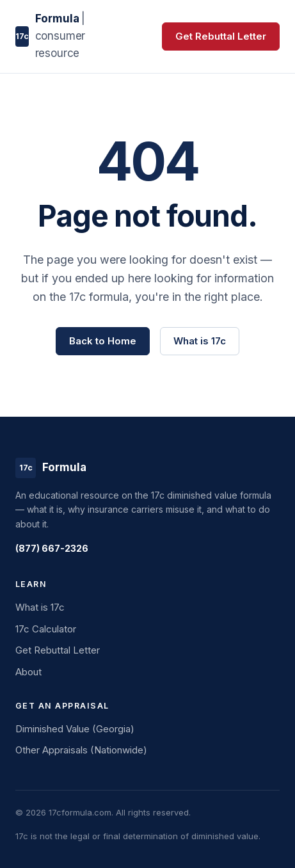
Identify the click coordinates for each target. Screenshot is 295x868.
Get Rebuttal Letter (221, 36)
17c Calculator (46, 629)
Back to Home (103, 341)
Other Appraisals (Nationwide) (81, 750)
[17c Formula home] (73, 36)
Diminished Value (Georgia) (75, 729)
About (28, 672)
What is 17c (200, 341)
